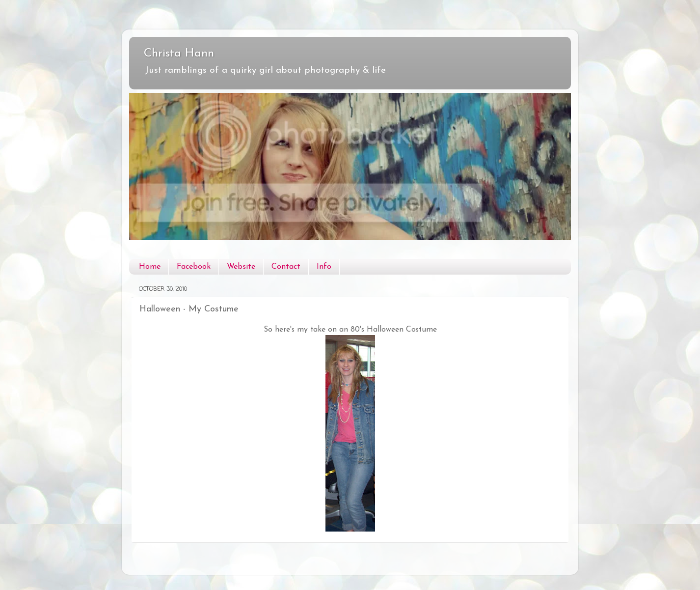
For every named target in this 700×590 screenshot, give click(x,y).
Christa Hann (179, 54)
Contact (286, 267)
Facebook (194, 267)
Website (241, 267)
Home (150, 267)
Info (324, 267)
